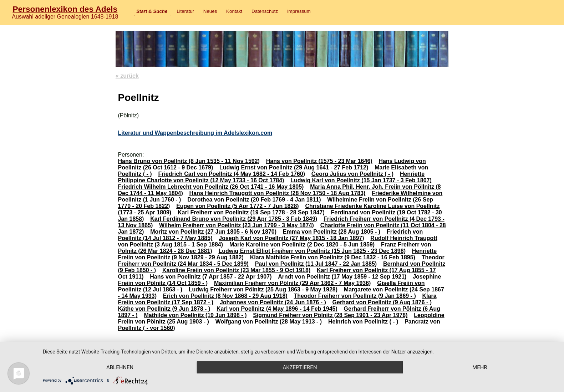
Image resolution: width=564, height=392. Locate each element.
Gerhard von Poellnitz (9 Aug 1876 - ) (382, 302)
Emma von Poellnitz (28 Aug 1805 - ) (332, 232)
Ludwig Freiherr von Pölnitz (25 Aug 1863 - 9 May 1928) (263, 289)
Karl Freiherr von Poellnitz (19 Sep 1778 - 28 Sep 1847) (251, 212)
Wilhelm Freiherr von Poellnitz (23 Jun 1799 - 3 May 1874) (237, 225)
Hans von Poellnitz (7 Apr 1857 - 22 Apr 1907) (211, 277)
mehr (480, 367)
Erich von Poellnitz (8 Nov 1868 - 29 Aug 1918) (225, 296)
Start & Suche (152, 11)
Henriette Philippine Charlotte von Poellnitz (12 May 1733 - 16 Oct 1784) (271, 177)
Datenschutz (265, 11)
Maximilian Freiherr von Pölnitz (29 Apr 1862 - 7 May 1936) (293, 283)
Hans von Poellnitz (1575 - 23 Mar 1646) (319, 161)
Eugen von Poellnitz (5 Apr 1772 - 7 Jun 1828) (238, 206)
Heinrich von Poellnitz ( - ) (363, 322)
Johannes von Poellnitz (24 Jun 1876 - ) (273, 302)
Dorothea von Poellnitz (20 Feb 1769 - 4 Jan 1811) (254, 200)
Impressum (299, 11)
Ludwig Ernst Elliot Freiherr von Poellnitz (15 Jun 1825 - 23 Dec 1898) (312, 251)
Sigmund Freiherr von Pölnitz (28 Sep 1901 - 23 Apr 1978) (330, 315)
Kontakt (234, 11)
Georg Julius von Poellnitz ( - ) (352, 174)
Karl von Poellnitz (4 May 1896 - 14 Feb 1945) (277, 309)
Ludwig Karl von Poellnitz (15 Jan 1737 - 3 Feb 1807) (361, 180)
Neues (210, 11)
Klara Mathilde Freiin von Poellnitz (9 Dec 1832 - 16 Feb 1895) (333, 257)
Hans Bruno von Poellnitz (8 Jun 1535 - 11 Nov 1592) (189, 161)
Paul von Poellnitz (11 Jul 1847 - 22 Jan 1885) (316, 264)
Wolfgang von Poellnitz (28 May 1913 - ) (269, 322)
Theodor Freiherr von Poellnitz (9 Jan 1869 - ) (355, 296)
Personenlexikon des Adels (65, 9)
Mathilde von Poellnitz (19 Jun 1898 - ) (195, 315)
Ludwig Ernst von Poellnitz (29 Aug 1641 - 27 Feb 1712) (294, 167)
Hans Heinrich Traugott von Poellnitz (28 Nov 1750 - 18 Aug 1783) (278, 193)
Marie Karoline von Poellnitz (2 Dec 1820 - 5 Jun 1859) (302, 245)
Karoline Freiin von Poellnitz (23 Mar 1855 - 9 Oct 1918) (236, 270)
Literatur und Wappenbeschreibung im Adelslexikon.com (195, 133)
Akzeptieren (300, 367)
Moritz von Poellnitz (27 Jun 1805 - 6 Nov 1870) (213, 232)
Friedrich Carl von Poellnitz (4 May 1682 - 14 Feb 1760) (232, 174)
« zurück (127, 76)
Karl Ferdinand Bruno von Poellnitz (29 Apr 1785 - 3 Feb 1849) (234, 219)
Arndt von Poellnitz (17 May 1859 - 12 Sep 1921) (342, 277)
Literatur (185, 11)
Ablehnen (120, 367)
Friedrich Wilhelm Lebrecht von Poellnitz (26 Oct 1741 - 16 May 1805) (211, 187)
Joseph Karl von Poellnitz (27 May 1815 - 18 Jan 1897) (291, 238)
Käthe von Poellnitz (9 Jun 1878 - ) (164, 309)
